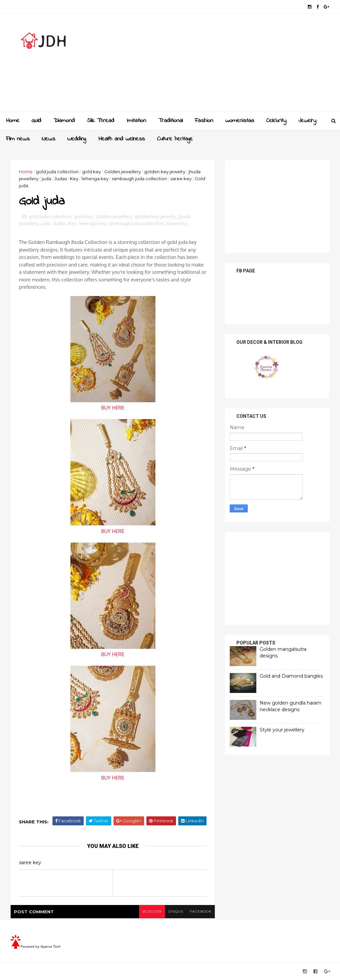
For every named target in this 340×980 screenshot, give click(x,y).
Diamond (64, 121)
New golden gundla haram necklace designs (291, 706)
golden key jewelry (165, 172)
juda (46, 179)
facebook (201, 911)
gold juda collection (57, 172)
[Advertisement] (208, 65)
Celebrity (276, 121)
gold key (91, 172)
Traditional (170, 121)
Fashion (204, 121)
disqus (176, 911)
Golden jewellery (123, 172)
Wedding (77, 139)
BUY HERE (113, 408)
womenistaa (240, 121)
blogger (152, 911)
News (48, 139)
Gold (36, 121)
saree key (181, 179)
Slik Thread (101, 121)
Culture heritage (175, 139)
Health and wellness (122, 139)
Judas (61, 179)
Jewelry (307, 121)
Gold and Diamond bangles (291, 676)
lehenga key (95, 179)
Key (74, 179)
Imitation (136, 121)
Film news (18, 139)
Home (13, 121)
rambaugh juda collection (139, 179)
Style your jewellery (282, 730)
